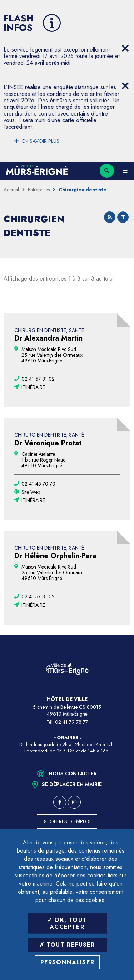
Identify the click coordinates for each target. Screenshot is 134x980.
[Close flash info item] (125, 48)
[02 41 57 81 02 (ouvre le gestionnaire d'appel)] (38, 379)
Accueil (11, 190)
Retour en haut (123, 635)
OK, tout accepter (67, 923)
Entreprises (39, 190)
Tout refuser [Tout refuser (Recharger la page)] (67, 945)
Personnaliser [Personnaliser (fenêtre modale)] (68, 962)
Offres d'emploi (70, 821)
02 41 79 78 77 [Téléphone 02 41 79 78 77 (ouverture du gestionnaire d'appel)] (71, 722)
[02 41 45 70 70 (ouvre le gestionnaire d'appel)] (38, 484)
